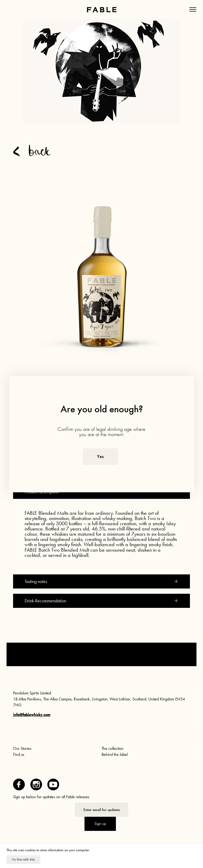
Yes (100, 456)
